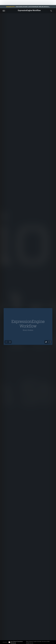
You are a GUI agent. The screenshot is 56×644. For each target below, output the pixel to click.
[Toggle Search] (51, 11)
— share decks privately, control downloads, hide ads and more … (28, 7)
